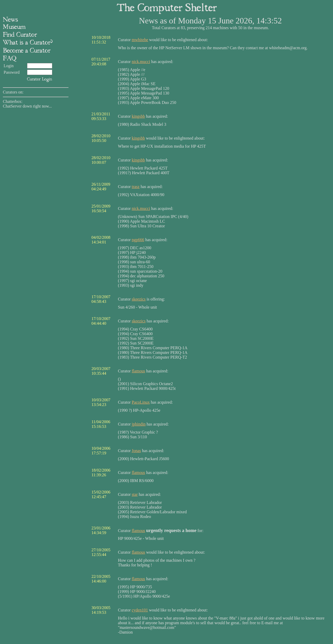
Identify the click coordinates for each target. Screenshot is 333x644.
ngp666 (138, 240)
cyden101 (140, 610)
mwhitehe (140, 40)
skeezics (139, 299)
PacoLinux (141, 402)
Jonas (136, 451)
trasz (136, 187)
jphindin (139, 424)
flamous (138, 371)
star (135, 494)
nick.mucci (141, 62)
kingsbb (138, 116)
